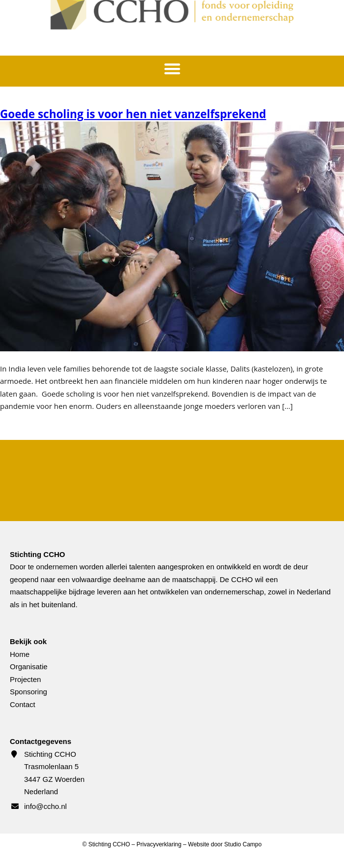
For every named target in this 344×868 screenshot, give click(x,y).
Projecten (25, 679)
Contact (23, 704)
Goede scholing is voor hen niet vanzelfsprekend (133, 114)
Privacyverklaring (159, 844)
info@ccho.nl (45, 806)
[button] (172, 69)
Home (20, 654)
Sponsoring (29, 692)
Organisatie (29, 666)
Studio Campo (243, 844)
